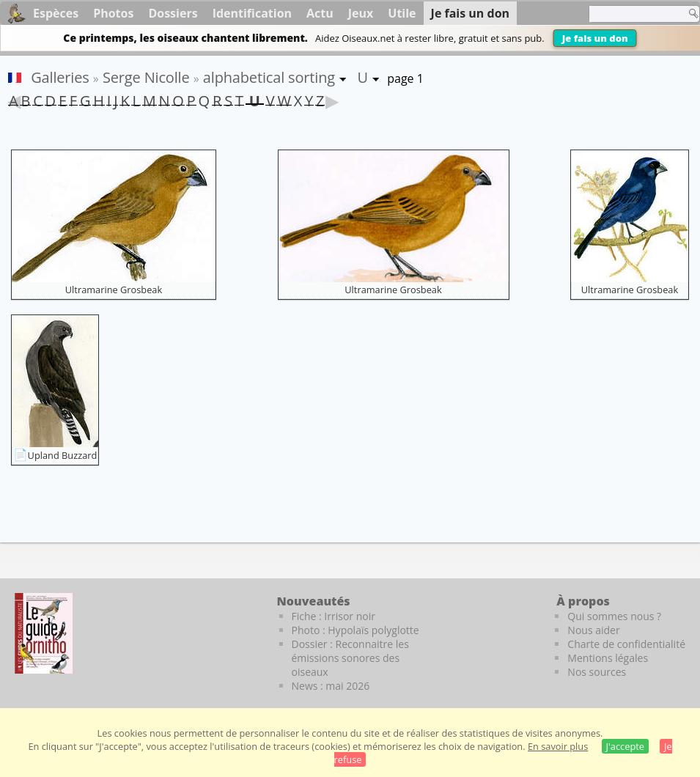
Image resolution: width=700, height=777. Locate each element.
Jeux (361, 13)
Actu (320, 13)
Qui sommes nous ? (614, 616)
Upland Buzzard (63, 455)
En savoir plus (558, 746)
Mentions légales (608, 658)
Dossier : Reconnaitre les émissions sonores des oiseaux (350, 658)
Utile (402, 13)
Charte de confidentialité (626, 644)
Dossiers (173, 13)
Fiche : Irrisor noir (334, 616)
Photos (113, 13)
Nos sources (597, 672)
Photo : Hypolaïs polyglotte (355, 630)
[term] (633, 14)
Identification (252, 13)
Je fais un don (595, 38)
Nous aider (593, 630)
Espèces (56, 13)
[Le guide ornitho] (44, 633)
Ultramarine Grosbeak (114, 290)
